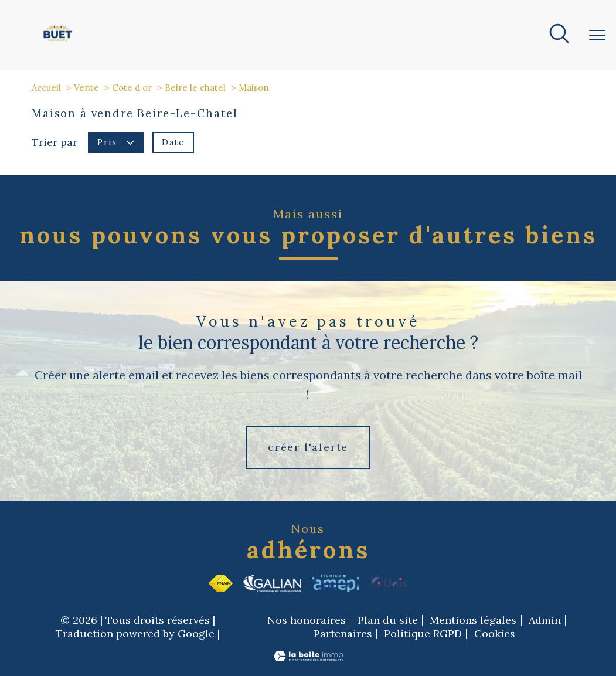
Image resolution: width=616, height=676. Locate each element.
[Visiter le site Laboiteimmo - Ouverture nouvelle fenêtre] (308, 658)
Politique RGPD (423, 633)
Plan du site (388, 620)
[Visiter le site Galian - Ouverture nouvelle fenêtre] (272, 583)
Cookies (495, 634)
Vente (86, 88)
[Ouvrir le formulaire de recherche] (559, 35)
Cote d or (132, 88)
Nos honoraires (307, 620)
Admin (545, 620)
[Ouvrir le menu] (597, 35)
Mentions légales (473, 620)
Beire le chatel (195, 88)
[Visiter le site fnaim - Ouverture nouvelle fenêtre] (221, 583)
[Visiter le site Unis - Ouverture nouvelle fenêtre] (389, 583)
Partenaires (343, 633)
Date (173, 142)
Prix (116, 142)
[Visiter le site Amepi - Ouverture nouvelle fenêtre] (336, 583)
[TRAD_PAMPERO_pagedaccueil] (58, 42)
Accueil (46, 88)
